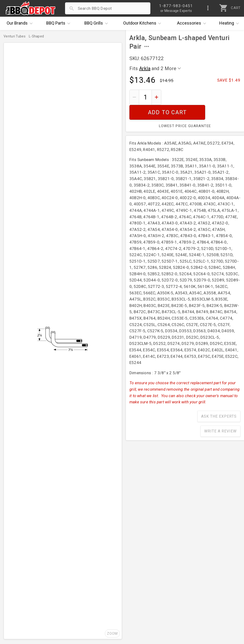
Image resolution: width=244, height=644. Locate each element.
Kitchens (143, 23)
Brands (21, 23)
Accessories (193, 23)
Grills (97, 23)
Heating (230, 23)
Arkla (145, 68)
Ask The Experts (219, 402)
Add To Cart (203, 97)
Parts (59, 23)
